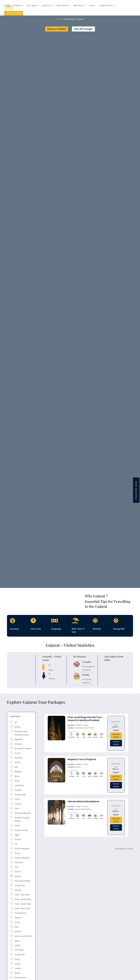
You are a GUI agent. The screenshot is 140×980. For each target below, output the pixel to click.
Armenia (18, 744)
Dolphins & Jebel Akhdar (22, 819)
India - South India (23, 904)
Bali (16, 767)
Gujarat (18, 876)
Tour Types (32, 6)
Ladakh (18, 968)
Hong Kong (20, 885)
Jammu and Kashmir (24, 936)
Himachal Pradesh (23, 881)
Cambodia (19, 785)
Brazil (17, 781)
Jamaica (18, 931)
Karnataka (19, 950)
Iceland (18, 890)
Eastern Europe (21, 830)
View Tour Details (116, 736)
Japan (17, 941)
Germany (19, 862)
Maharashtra (20, 977)
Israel (17, 922)
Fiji (16, 844)
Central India (20, 795)
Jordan (18, 945)
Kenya (17, 959)
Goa (16, 867)
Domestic (47, 6)
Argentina (19, 739)
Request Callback (116, 743)
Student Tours (106, 6)
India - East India (22, 895)
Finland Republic (22, 849)
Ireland (18, 918)
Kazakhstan (20, 954)
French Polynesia (22, 858)
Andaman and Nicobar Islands (22, 733)
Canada (18, 790)
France (18, 853)
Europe (18, 839)
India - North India (23, 899)
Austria (18, 762)
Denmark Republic (23, 813)
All (16, 722)
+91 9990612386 (14, 13)
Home (7, 6)
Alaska (17, 727)
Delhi (17, 808)
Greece (18, 872)
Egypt (17, 835)
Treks (91, 6)
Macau (18, 973)
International (62, 6)
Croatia (18, 804)
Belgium (18, 771)
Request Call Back (57, 29)
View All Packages (83, 29)
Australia (19, 758)
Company (17, 6)
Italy (16, 927)
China (17, 799)
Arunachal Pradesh (23, 748)
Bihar (17, 776)
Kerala (17, 964)
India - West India (22, 908)
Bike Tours (78, 6)
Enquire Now (136, 490)
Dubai (17, 825)
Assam (18, 753)
